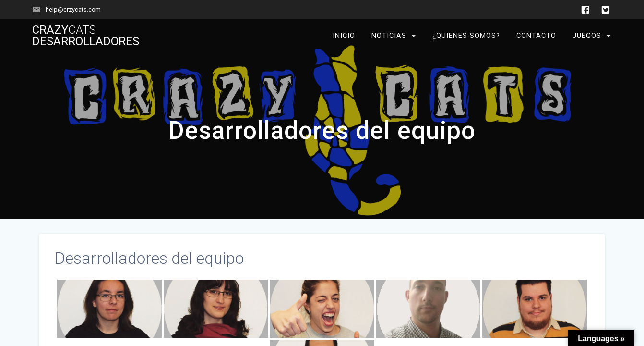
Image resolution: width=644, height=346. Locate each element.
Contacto (536, 36)
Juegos (587, 36)
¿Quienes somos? (466, 36)
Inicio (344, 36)
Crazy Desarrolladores (86, 36)
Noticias (389, 36)
